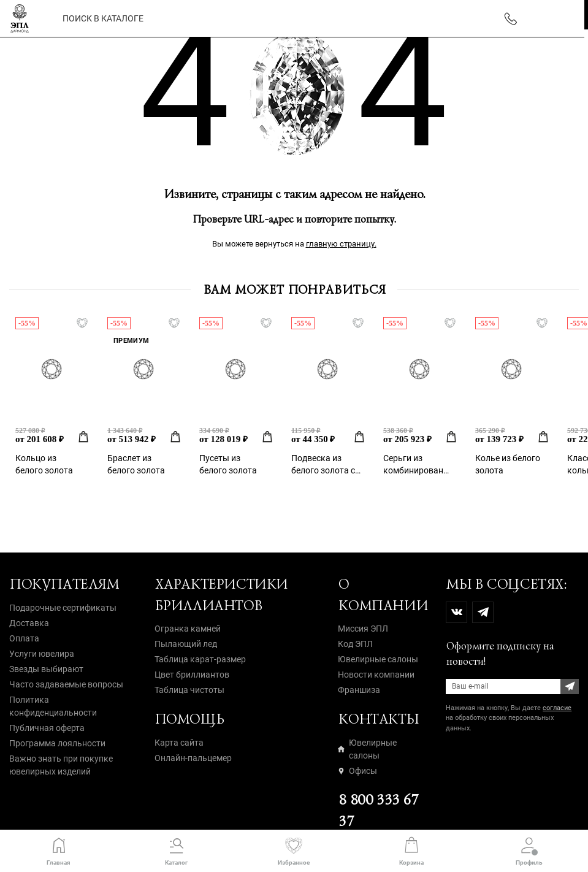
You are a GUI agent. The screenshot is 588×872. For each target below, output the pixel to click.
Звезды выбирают (46, 669)
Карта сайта (179, 743)
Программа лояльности (57, 743)
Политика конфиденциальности (53, 706)
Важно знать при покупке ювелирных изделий (61, 765)
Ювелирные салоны (378, 659)
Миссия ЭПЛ (363, 629)
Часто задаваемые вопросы (66, 684)
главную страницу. (341, 244)
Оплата (24, 638)
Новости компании (376, 675)
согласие (557, 708)
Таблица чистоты (189, 690)
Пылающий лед (186, 644)
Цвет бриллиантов (192, 675)
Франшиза (359, 690)
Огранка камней (188, 629)
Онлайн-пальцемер (193, 758)
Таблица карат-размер (200, 659)
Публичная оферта (47, 728)
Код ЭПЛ (355, 644)
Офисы (357, 771)
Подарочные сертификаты (63, 608)
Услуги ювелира (42, 654)
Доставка (29, 623)
